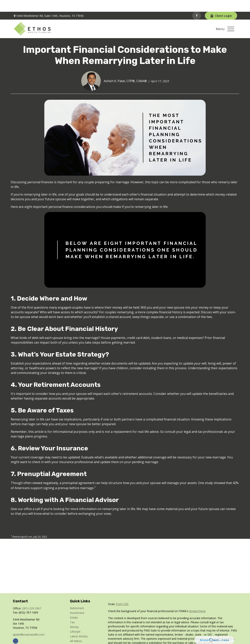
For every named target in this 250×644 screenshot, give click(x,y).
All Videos (76, 629)
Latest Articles (79, 625)
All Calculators (79, 634)
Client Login (221, 4)
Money (74, 615)
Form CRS (122, 592)
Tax (72, 610)
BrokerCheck (197, 599)
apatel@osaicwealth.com (29, 623)
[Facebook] (197, 4)
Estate (74, 606)
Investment (77, 601)
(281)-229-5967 (32, 597)
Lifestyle (75, 620)
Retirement (77, 596)
